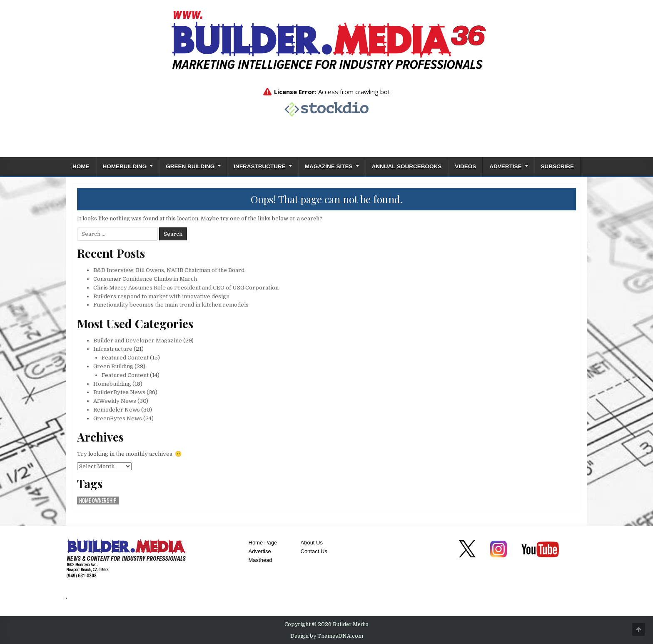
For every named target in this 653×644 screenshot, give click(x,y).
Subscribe (558, 166)
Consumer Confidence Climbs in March (145, 279)
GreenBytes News (118, 418)
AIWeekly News (115, 401)
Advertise (505, 166)
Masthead (260, 560)
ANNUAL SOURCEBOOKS (407, 166)
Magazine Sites (329, 166)
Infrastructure (260, 166)
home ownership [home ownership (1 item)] (98, 500)
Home (81, 166)
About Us (312, 543)
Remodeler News (117, 410)
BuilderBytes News (119, 392)
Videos (465, 166)
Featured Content (125, 358)
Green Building (190, 166)
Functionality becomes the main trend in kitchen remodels (171, 305)
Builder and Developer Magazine (138, 341)
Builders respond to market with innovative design (161, 296)
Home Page (263, 543)
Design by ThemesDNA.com (327, 636)
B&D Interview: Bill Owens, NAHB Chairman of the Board (169, 270)
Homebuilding (125, 166)
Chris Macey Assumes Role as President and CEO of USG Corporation (186, 288)
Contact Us (314, 551)
